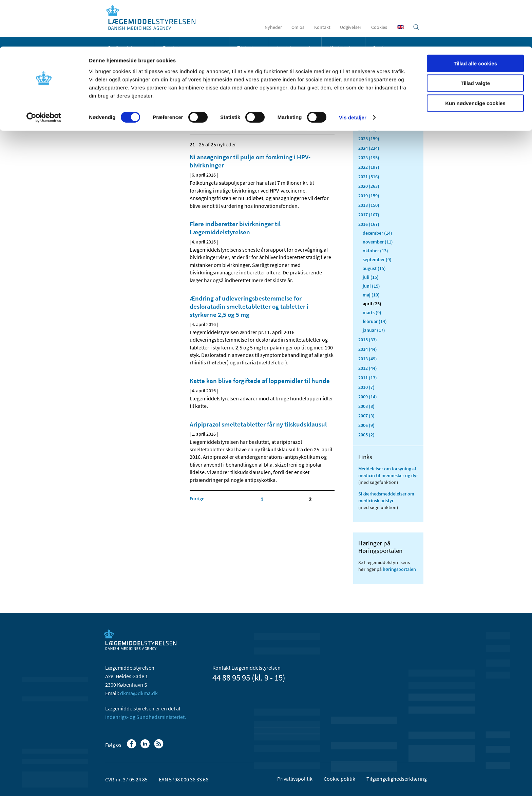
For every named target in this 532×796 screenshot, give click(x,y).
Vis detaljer (353, 71)
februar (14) (375, 321)
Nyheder (120, 96)
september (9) (377, 259)
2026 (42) (368, 129)
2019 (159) (369, 196)
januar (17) (374, 330)
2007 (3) (366, 416)
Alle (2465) (369, 107)
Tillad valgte (475, 37)
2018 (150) (369, 205)
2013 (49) (368, 359)
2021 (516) (369, 177)
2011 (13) (368, 378)
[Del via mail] (230, 125)
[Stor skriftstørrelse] (317, 125)
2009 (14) (368, 397)
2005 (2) (366, 435)
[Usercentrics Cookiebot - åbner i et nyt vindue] (44, 71)
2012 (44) (368, 368)
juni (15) (371, 286)
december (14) (377, 233)
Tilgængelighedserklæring (397, 779)
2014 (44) (368, 349)
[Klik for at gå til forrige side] (197, 499)
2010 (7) (366, 387)
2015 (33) (368, 340)
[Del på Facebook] (195, 125)
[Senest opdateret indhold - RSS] (300, 125)
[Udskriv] (328, 125)
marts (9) (372, 312)
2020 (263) (369, 186)
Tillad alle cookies (475, 17)
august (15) (374, 268)
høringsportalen (399, 569)
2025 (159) (369, 139)
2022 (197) (369, 167)
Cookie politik (339, 779)
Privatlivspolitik (295, 779)
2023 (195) (369, 158)
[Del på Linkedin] (207, 125)
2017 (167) (369, 215)
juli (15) (371, 277)
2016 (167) (369, 224)
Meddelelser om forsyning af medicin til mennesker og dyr (388, 472)
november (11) (378, 242)
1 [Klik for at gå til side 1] (262, 499)
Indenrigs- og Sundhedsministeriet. (146, 717)
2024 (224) (369, 148)
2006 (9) (366, 425)
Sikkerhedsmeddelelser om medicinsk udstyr (386, 497)
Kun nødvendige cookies (475, 57)
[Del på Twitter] (218, 125)
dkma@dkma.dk (139, 693)
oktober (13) (375, 251)
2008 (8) (366, 406)
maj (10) (371, 295)
